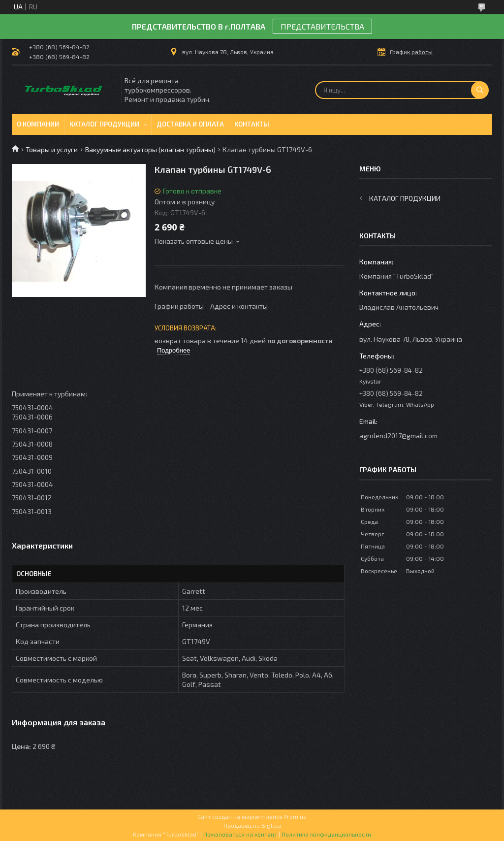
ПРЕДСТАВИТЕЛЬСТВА (322, 26)
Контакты (252, 124)
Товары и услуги (52, 149)
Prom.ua (295, 816)
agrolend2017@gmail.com (398, 436)
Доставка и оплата (190, 124)
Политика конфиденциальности (326, 834)
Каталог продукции (104, 124)
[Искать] (480, 90)
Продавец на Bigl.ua (252, 825)
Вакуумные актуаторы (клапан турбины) (150, 149)
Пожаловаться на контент (240, 834)
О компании (38, 124)
